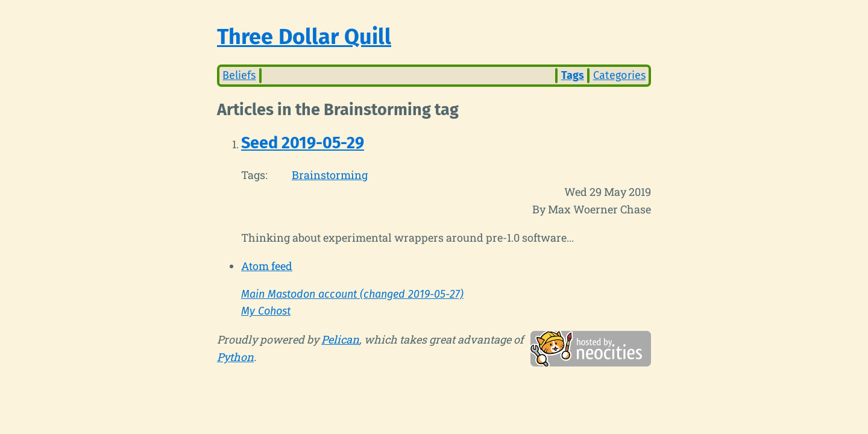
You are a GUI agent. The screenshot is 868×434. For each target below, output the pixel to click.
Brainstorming (330, 175)
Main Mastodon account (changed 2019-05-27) (352, 294)
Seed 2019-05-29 (303, 143)
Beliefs (239, 75)
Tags (573, 75)
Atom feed (267, 266)
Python (235, 357)
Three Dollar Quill (304, 37)
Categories (619, 75)
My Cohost (266, 311)
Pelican (340, 339)
